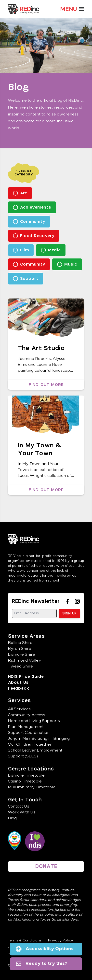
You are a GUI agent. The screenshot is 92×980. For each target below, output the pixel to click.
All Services (19, 710)
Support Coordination (29, 733)
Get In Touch (25, 800)
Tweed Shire (20, 667)
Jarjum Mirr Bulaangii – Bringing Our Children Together (39, 742)
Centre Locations (31, 769)
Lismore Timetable (26, 776)
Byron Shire (20, 649)
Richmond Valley (24, 661)
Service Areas (26, 636)
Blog (12, 819)
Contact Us (19, 807)
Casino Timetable (25, 782)
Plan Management (26, 727)
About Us (18, 682)
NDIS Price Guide (26, 677)
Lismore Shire (21, 655)
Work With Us (22, 813)
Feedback (18, 688)
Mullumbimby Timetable (32, 788)
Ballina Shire (20, 643)
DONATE (46, 866)
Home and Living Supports (34, 721)
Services (19, 701)
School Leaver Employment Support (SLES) (35, 754)
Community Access (26, 715)
